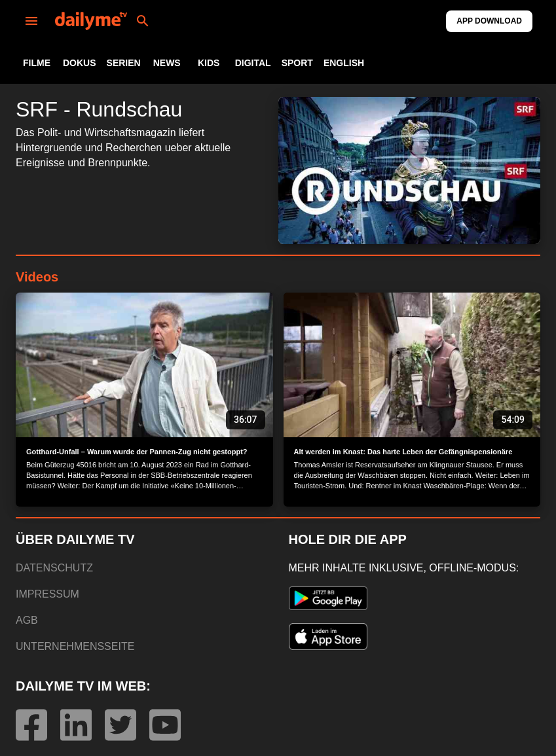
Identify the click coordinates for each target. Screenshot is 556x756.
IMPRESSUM (47, 594)
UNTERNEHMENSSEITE (75, 646)
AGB (27, 620)
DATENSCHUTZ (54, 568)
